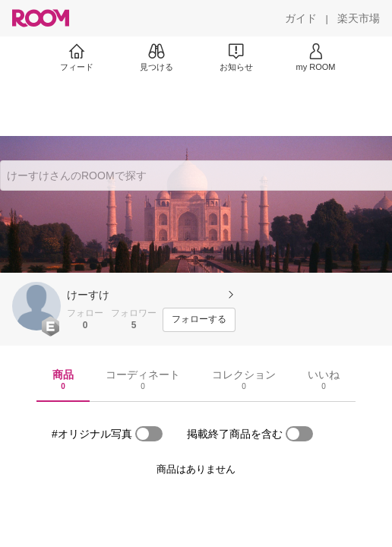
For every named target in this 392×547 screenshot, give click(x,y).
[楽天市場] (359, 18)
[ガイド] (301, 18)
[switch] (149, 434)
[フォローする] (199, 320)
